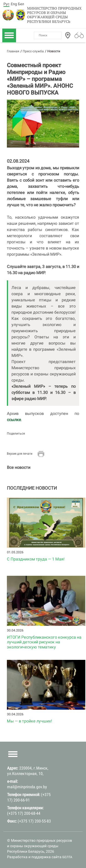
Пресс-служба (33, 51)
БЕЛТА (67, 857)
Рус (6, 4)
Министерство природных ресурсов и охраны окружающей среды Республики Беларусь (54, 15)
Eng (14, 4)
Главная (13, 51)
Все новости (19, 467)
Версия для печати (20, 454)
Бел (21, 4)
